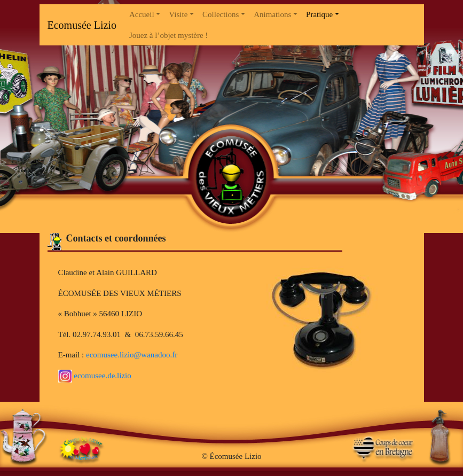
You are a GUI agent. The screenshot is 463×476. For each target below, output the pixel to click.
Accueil (142, 14)
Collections (221, 14)
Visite (178, 14)
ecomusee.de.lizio (95, 376)
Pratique (319, 14)
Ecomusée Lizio (82, 25)
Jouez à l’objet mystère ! (168, 35)
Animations (272, 14)
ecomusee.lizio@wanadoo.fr (132, 355)
